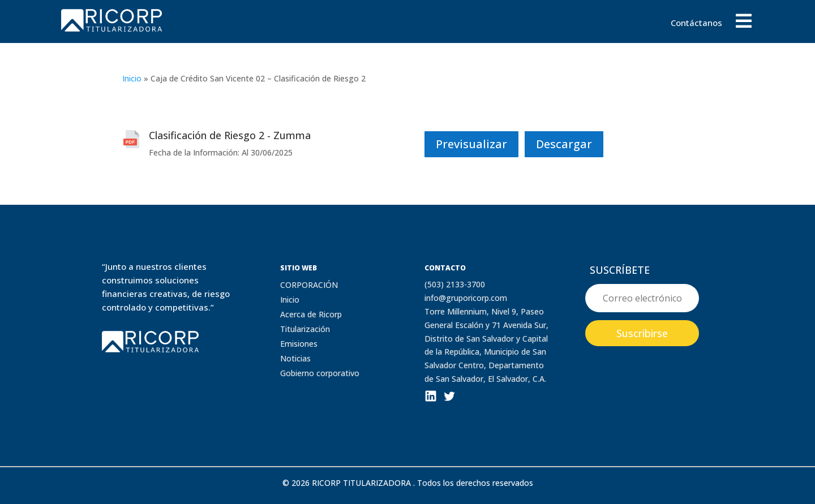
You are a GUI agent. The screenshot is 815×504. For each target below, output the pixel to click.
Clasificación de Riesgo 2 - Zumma (230, 135)
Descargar (564, 144)
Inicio (132, 78)
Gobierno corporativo (320, 373)
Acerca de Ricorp (311, 314)
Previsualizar (471, 144)
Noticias (295, 358)
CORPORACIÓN (309, 285)
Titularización (305, 329)
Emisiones (299, 344)
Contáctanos (696, 23)
